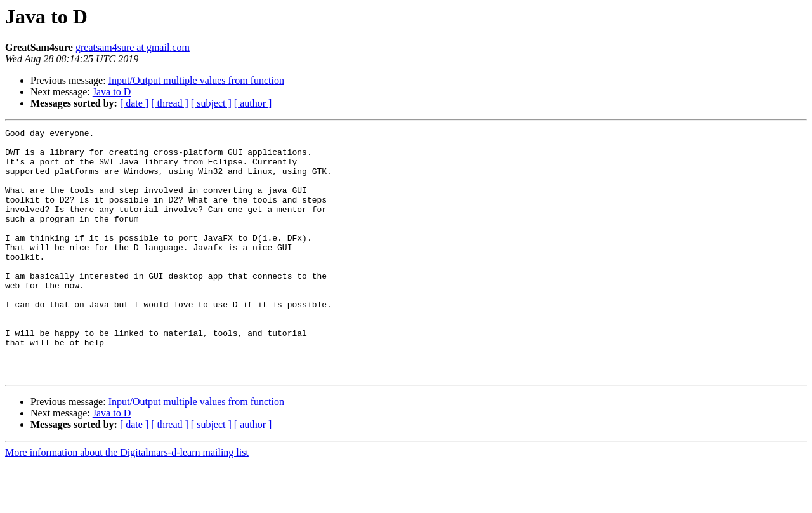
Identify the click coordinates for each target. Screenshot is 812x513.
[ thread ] (170, 103)
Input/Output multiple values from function (196, 80)
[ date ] (134, 103)
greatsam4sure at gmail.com (133, 47)
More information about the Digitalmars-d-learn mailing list (127, 502)
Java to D (112, 92)
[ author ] (253, 103)
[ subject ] (211, 103)
